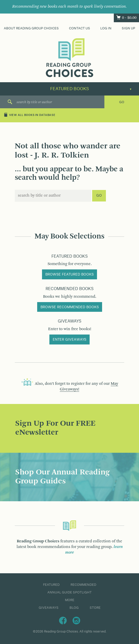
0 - (129, 18)
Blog (74, 608)
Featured (51, 585)
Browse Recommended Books (70, 307)
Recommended (83, 585)
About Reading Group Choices (31, 28)
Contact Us (80, 28)
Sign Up (128, 28)
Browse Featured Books (69, 275)
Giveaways (49, 608)
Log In (106, 28)
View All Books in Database (30, 115)
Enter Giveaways (69, 340)
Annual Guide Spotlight (69, 592)
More (70, 600)
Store (95, 608)
